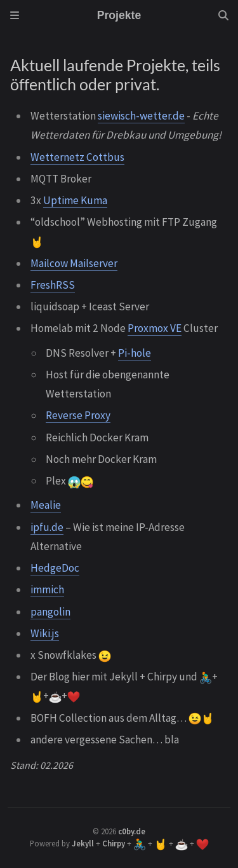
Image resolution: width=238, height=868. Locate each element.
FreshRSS (53, 285)
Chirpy (114, 843)
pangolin (50, 612)
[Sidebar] (15, 15)
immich (47, 589)
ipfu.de (47, 527)
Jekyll (83, 843)
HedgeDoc (55, 568)
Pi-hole (135, 353)
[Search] (223, 15)
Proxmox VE (155, 328)
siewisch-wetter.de (141, 116)
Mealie (46, 505)
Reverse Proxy (78, 415)
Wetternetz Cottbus (77, 157)
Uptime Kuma (75, 200)
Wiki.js (45, 633)
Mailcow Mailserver (74, 263)
